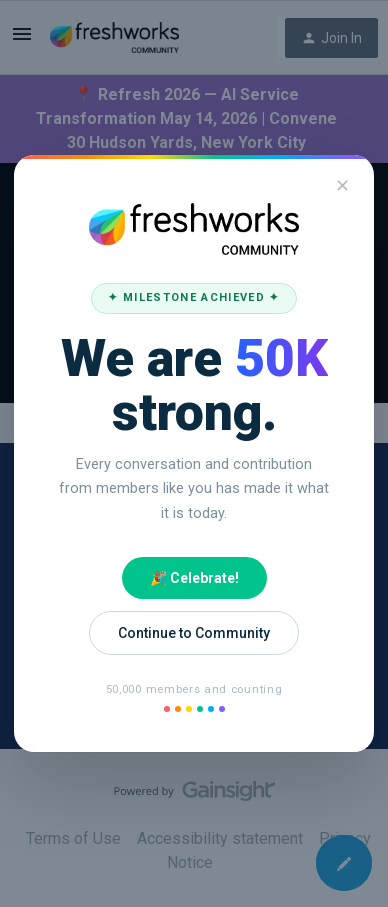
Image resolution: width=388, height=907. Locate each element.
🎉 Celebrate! (194, 578)
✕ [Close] (342, 185)
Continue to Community (194, 633)
